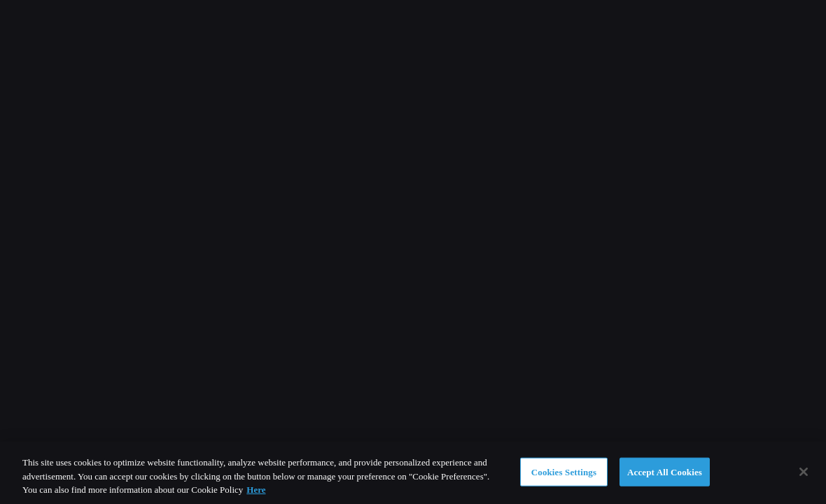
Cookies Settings (564, 471)
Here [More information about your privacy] (256, 490)
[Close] (804, 472)
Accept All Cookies (665, 471)
